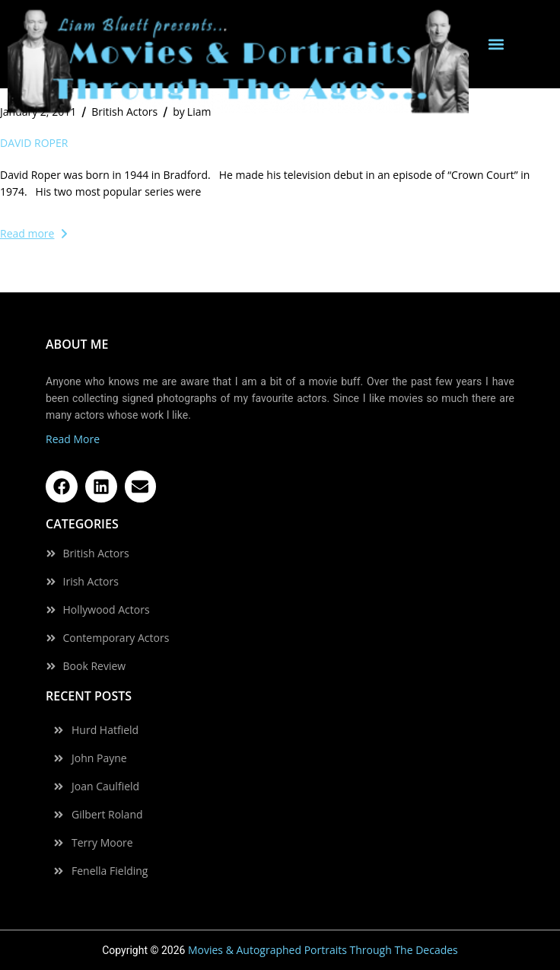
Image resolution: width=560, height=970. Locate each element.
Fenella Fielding (110, 871)
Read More (73, 439)
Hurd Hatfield (105, 730)
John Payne (99, 758)
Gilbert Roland (107, 815)
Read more (33, 233)
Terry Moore (102, 843)
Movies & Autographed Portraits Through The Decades (323, 950)
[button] (496, 45)
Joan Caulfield (105, 787)
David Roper (34, 143)
